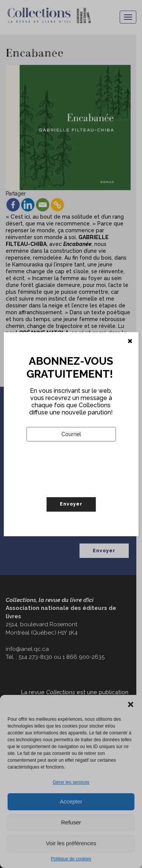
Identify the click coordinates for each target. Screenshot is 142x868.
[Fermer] (130, 341)
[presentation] (84, 485)
